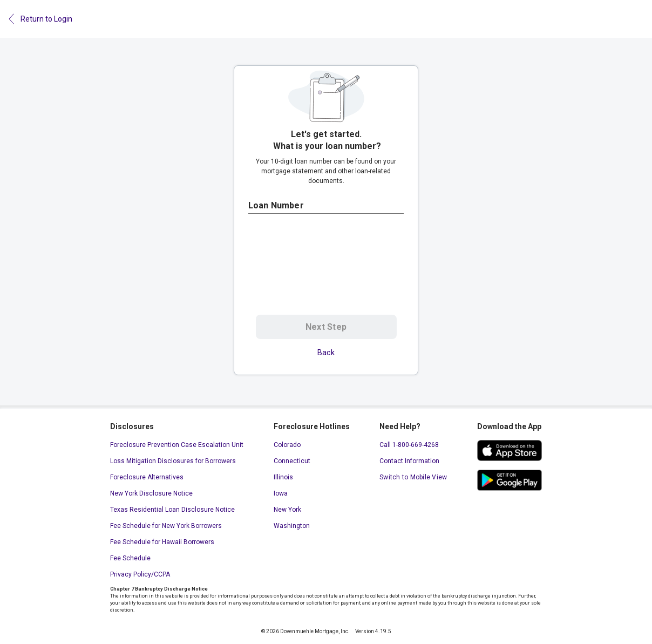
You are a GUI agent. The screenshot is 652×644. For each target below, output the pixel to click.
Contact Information (409, 461)
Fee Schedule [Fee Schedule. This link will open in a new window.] (130, 558)
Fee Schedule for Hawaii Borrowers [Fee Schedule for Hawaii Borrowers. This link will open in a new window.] (162, 542)
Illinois (283, 477)
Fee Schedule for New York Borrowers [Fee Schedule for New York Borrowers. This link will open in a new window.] (166, 526)
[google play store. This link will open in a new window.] (510, 480)
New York (287, 510)
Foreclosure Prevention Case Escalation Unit (177, 445)
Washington (292, 526)
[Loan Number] (326, 205)
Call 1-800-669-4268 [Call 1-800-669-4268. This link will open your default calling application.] (409, 445)
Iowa (281, 493)
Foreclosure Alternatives (147, 477)
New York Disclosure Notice (151, 493)
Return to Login (40, 19)
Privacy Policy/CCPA (140, 574)
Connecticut (292, 461)
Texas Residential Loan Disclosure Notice (172, 510)
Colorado (287, 445)
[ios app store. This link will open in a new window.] (510, 450)
